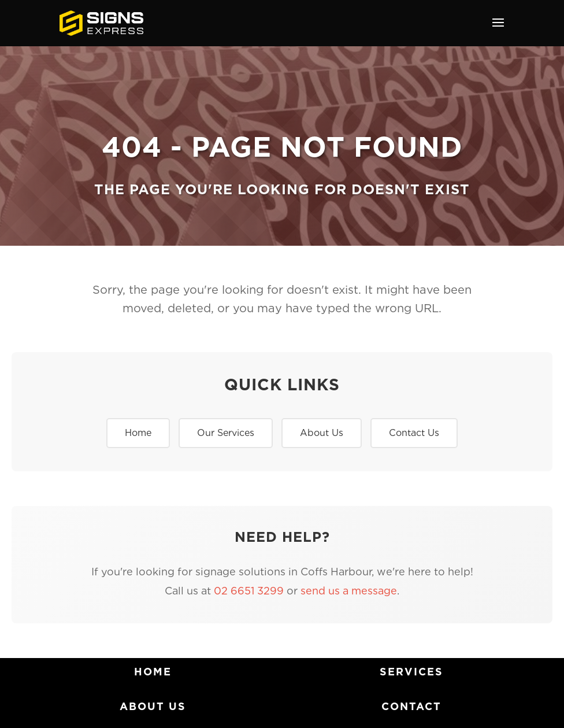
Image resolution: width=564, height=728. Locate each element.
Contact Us (414, 433)
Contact (411, 706)
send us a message (349, 591)
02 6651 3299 (249, 591)
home (153, 672)
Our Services (226, 433)
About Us (322, 433)
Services (411, 672)
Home (138, 433)
